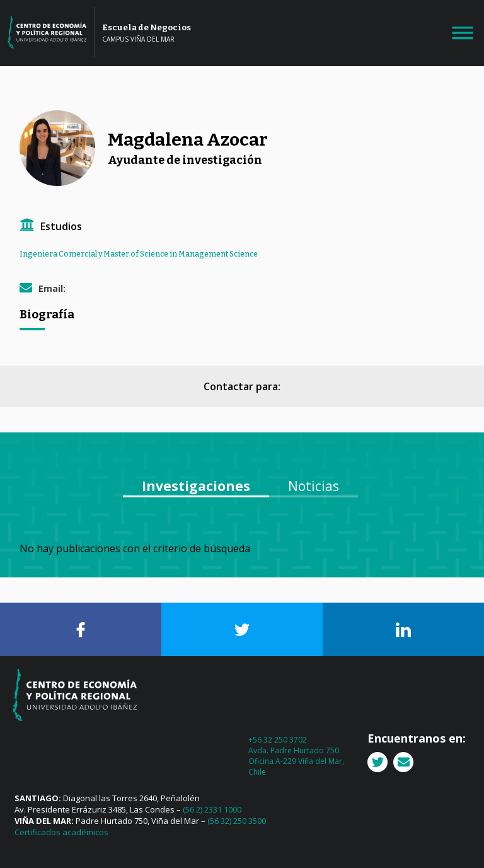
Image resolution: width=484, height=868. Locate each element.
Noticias (314, 486)
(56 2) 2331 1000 (212, 809)
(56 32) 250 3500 (237, 821)
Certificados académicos (61, 832)
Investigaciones (196, 486)
